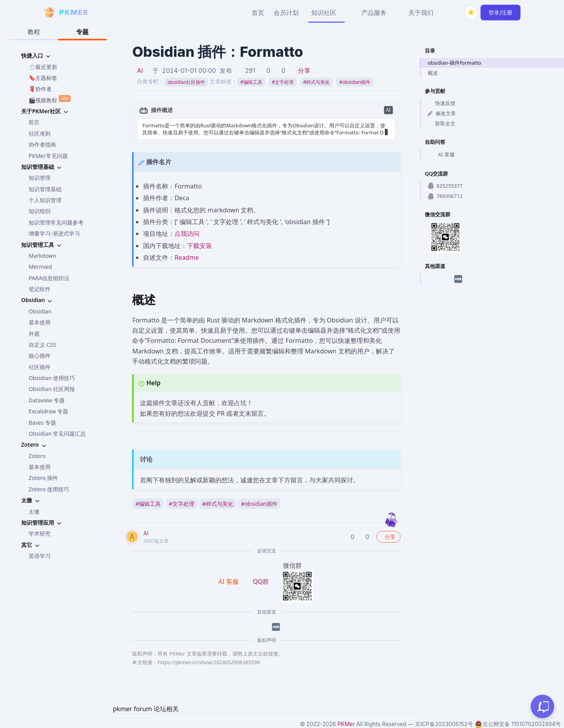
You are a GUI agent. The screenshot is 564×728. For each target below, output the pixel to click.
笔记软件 (40, 289)
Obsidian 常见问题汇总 (57, 434)
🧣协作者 (40, 89)
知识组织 (40, 211)
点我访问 (187, 234)
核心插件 (40, 356)
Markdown (42, 256)
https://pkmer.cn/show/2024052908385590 (209, 662)
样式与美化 (317, 82)
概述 (433, 73)
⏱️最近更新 (43, 67)
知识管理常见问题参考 (56, 222)
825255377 (445, 186)
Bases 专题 (42, 423)
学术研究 (40, 533)
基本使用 (40, 322)
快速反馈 (442, 103)
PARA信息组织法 (49, 278)
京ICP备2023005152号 (444, 724)
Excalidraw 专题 (48, 411)
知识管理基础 (45, 189)
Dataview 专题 (47, 400)
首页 (258, 13)
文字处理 (283, 82)
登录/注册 (500, 12)
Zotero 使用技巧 (49, 489)
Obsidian (40, 311)
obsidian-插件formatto (454, 63)
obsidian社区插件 (186, 82)
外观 (34, 334)
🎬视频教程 (50, 99)
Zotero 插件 (43, 478)
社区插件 (40, 367)
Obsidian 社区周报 (52, 389)
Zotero (37, 456)
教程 (34, 32)
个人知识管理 (45, 200)
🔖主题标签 (43, 78)
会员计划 (286, 13)
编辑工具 (251, 82)
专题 (82, 32)
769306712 (445, 196)
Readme (187, 257)
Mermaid (40, 267)
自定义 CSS (42, 345)
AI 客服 (441, 155)
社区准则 (40, 133)
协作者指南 (42, 144)
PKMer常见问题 (48, 156)
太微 (34, 512)
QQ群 (261, 581)
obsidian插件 (355, 82)
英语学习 (40, 556)
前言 (34, 122)
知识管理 (40, 178)
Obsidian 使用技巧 (52, 378)
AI (140, 71)
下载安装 (199, 246)
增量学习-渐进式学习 (54, 233)
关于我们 (421, 13)
